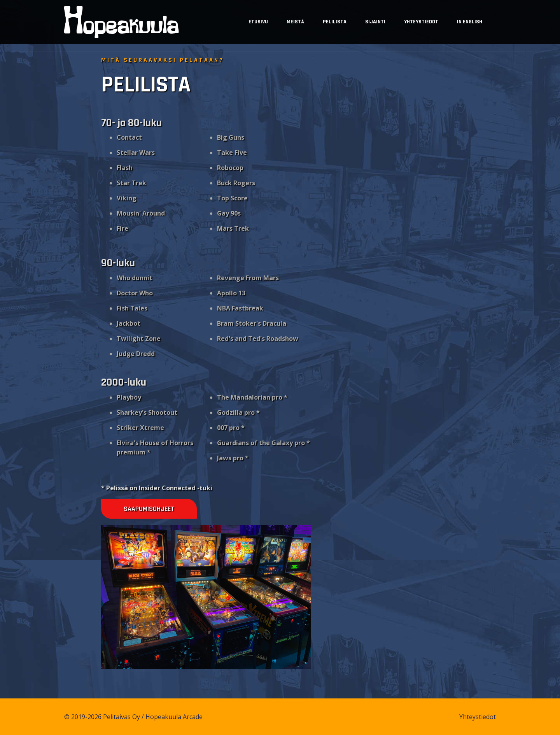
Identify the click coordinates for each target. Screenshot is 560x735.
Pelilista (335, 22)
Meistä (295, 22)
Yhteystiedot (421, 22)
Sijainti (375, 22)
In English (470, 22)
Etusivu (258, 22)
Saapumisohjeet (149, 509)
